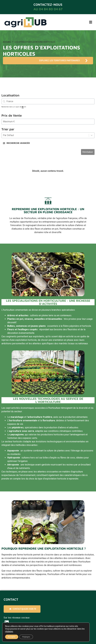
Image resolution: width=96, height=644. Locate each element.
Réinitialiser (88, 152)
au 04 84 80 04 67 (48, 9)
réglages (9, 631)
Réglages (26, 637)
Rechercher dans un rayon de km (14, 107)
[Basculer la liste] (92, 135)
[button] (91, 22)
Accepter (12, 637)
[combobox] (48, 101)
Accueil (7, 42)
